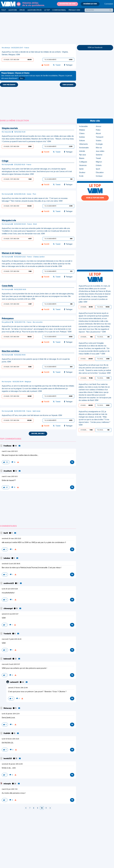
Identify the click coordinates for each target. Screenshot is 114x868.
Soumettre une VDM (67, 4)
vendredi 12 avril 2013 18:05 (11, 564)
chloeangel (8, 609)
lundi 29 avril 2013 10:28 (10, 589)
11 (46, 808)
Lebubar (7, 558)
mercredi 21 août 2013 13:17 (11, 664)
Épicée (22, 10)
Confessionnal (59, 10)
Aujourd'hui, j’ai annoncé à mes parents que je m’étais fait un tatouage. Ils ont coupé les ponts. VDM (36, 361)
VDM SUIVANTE (68, 85)
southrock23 (9, 583)
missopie (7, 784)
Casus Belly (7, 286)
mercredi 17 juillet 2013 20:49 (12, 639)
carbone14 (14, 682)
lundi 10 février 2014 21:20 (10, 739)
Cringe (5, 161)
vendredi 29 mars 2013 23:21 (11, 539)
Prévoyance (8, 319)
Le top (47, 10)
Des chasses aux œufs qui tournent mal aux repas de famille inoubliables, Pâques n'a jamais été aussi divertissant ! (37, 76)
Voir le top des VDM (95, 198)
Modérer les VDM (90, 4)
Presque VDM (74, 10)
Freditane (8, 446)
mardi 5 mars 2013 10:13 (10, 451)
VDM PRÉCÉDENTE (9, 85)
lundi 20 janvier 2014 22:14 (11, 714)
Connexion (109, 4)
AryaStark (8, 471)
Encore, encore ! (38, 434)
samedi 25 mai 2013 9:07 (10, 614)
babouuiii (8, 659)
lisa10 (6, 533)
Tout (4, 10)
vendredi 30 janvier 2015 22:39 (12, 764)
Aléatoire (13, 10)
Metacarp (8, 708)
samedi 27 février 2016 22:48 (18, 688)
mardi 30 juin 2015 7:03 (10, 789)
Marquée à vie (9, 221)
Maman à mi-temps (11, 253)
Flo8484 (7, 733)
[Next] (26, 808)
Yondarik (7, 634)
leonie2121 (8, 759)
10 (42, 808)
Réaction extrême (11, 351)
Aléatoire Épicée (35, 10)
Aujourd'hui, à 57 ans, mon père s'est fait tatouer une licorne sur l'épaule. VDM (32, 415)
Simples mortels (10, 128)
